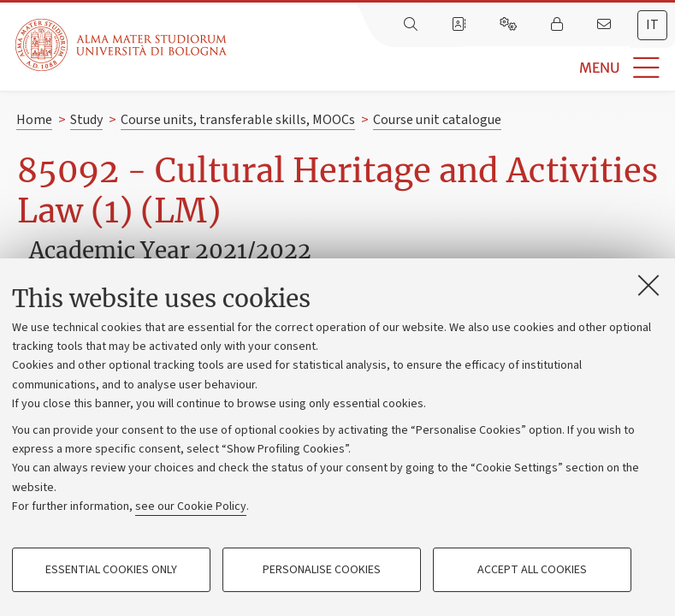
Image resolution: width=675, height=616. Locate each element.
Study (86, 120)
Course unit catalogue (437, 120)
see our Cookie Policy (191, 506)
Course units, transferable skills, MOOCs (238, 120)
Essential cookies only (111, 570)
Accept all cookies (532, 570)
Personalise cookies (322, 570)
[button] (451, 68)
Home (34, 120)
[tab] (652, 25)
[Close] (648, 285)
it (652, 25)
